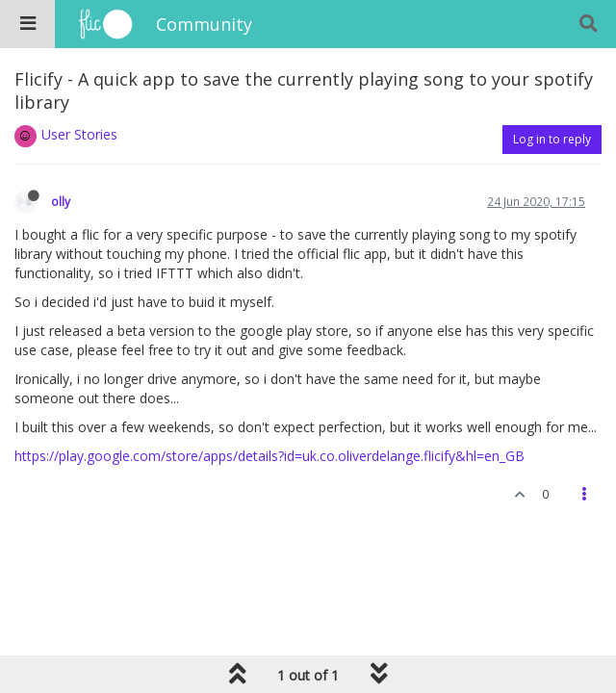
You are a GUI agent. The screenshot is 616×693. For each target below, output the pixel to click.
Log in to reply (552, 139)
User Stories (79, 134)
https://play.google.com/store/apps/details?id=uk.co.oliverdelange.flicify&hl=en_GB (269, 456)
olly (61, 201)
